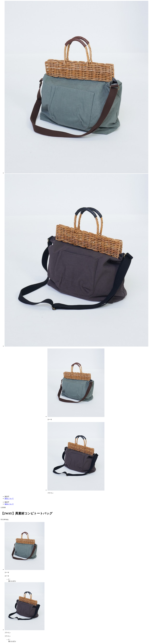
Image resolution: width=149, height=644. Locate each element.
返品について (9, 499)
